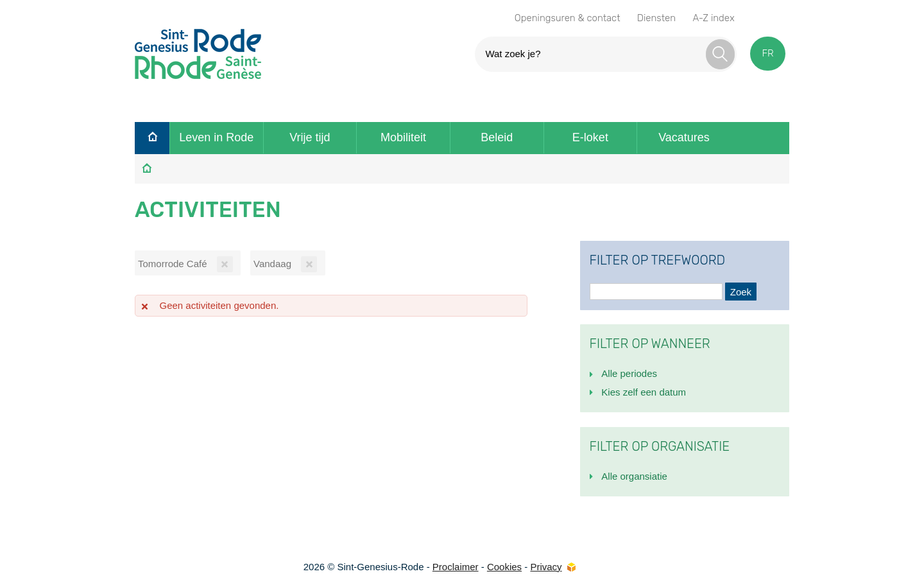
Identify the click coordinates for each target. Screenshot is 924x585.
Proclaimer (456, 567)
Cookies (504, 567)
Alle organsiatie (634, 476)
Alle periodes (629, 373)
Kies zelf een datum (644, 392)
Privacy (546, 567)
